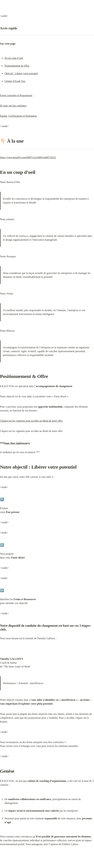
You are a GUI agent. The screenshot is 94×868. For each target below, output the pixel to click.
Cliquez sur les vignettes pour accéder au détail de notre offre (31, 421)
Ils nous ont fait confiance (13, 106)
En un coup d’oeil (14, 58)
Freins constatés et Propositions (16, 95)
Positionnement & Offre (17, 66)
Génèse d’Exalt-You (15, 81)
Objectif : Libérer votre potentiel (21, 73)
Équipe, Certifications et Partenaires (18, 116)
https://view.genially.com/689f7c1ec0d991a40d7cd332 (28, 157)
